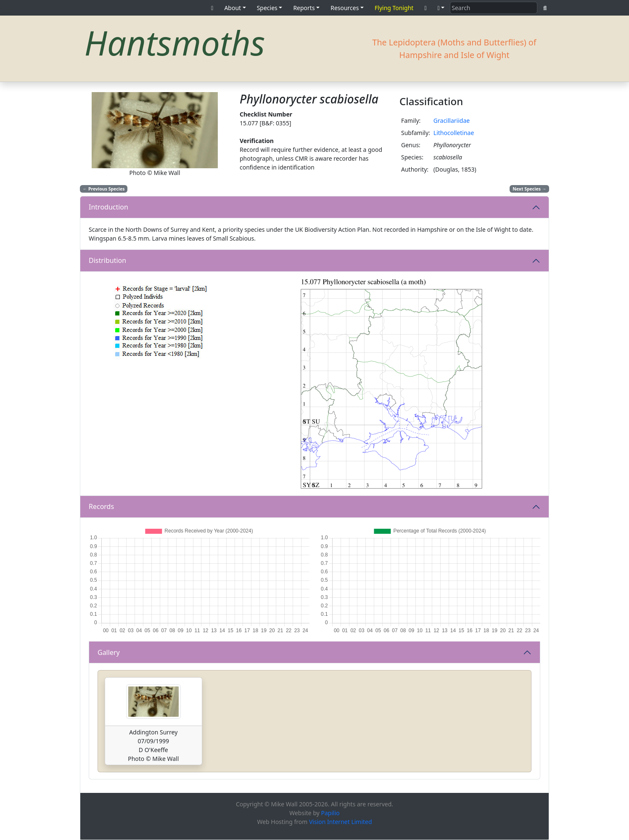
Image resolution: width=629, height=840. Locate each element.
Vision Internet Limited (341, 822)
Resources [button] (345, 8)
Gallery (109, 652)
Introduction (108, 207)
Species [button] (267, 8)
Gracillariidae (452, 121)
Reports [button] (304, 8)
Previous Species (104, 189)
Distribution (107, 260)
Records (101, 506)
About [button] (233, 8)
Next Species (529, 189)
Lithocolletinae (454, 133)
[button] (441, 8)
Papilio (330, 813)
